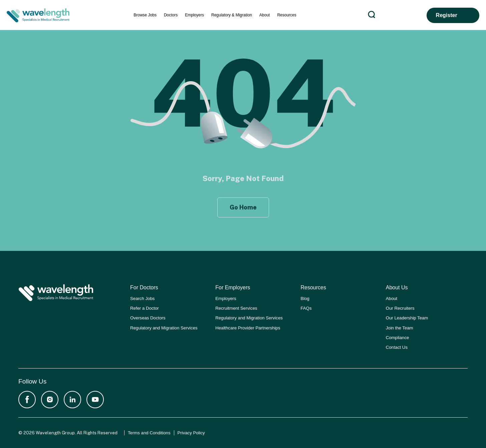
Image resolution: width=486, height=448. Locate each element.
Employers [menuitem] (194, 15)
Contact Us (397, 347)
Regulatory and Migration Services (164, 328)
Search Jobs (142, 298)
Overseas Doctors (148, 318)
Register (447, 15)
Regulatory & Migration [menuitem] (232, 15)
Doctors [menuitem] (171, 15)
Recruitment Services (236, 308)
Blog (305, 298)
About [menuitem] (265, 15)
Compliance (398, 338)
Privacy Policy (191, 433)
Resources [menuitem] (287, 15)
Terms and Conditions (149, 433)
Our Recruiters (400, 308)
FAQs (306, 308)
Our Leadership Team (407, 318)
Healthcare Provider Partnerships (248, 328)
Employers (226, 298)
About (392, 298)
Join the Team (400, 328)
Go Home (243, 207)
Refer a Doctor (145, 308)
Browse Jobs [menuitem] (145, 15)
